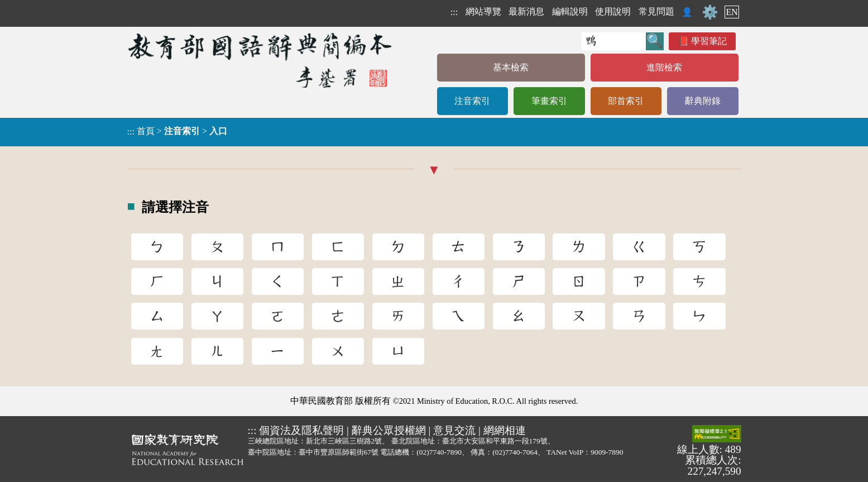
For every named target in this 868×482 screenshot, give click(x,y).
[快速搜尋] (614, 41)
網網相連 (505, 430)
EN (732, 12)
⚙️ (710, 12)
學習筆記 (709, 41)
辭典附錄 (703, 101)
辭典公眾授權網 (389, 430)
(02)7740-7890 (439, 452)
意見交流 (454, 430)
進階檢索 (664, 67)
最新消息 (526, 11)
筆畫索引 (549, 101)
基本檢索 (511, 67)
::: (454, 12)
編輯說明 (570, 11)
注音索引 (472, 101)
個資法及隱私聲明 (301, 430)
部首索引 (626, 101)
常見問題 (656, 11)
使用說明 (613, 11)
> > (177, 131)
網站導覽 (483, 11)
